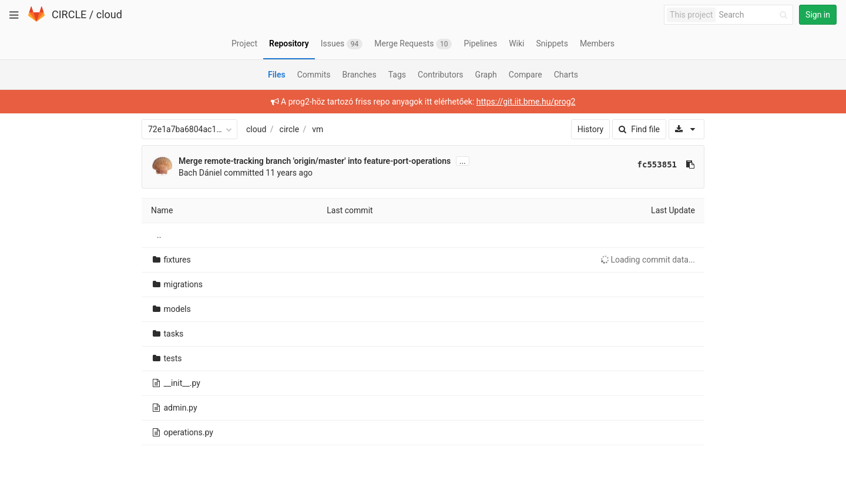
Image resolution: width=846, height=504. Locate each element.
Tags (397, 75)
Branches (360, 75)
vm (318, 129)
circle (290, 129)
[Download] (686, 129)
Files (277, 75)
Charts (566, 75)
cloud (109, 14)
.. (159, 235)
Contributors (441, 75)
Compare (526, 75)
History (591, 129)
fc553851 (657, 164)
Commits (314, 75)
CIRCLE (69, 14)
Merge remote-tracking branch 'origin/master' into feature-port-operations (315, 161)
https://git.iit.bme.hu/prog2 (526, 102)
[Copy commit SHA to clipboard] (690, 164)
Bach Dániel (200, 173)
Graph (486, 75)
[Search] (755, 15)
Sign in (818, 15)
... (463, 161)
